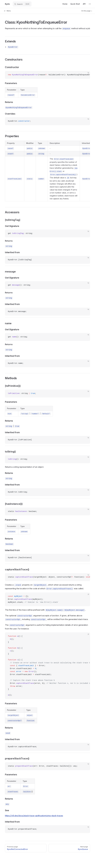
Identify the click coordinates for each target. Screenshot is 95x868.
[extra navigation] (90, 4)
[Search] (22, 4)
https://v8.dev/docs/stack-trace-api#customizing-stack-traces (34, 816)
